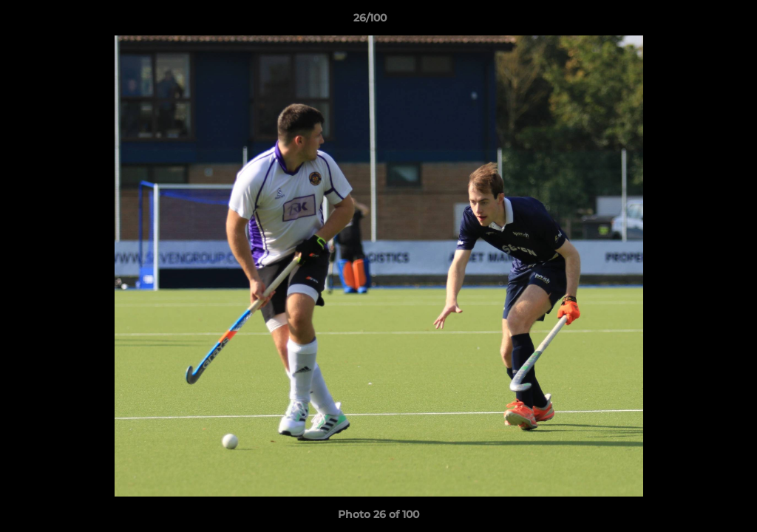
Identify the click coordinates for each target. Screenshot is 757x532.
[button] (695, 21)
